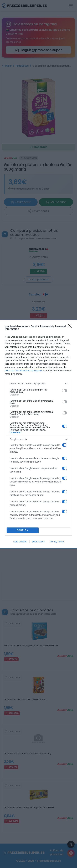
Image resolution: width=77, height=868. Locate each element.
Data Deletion (20, 542)
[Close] (71, 327)
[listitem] (38, 384)
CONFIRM (23, 530)
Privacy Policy (57, 542)
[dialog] (38, 434)
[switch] (65, 391)
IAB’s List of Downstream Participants (24, 371)
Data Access (38, 542)
